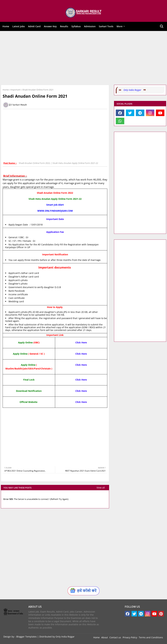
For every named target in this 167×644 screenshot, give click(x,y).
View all (101, 488)
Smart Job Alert (55, 205)
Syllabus (76, 26)
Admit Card (34, 26)
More (120, 26)
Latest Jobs (19, 26)
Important (15, 90)
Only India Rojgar (132, 90)
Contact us (115, 637)
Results (64, 26)
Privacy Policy (130, 637)
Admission (90, 26)
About (105, 637)
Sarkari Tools (106, 26)
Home (6, 26)
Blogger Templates (27, 637)
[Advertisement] (83, 58)
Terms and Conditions (151, 637)
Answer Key (50, 26)
